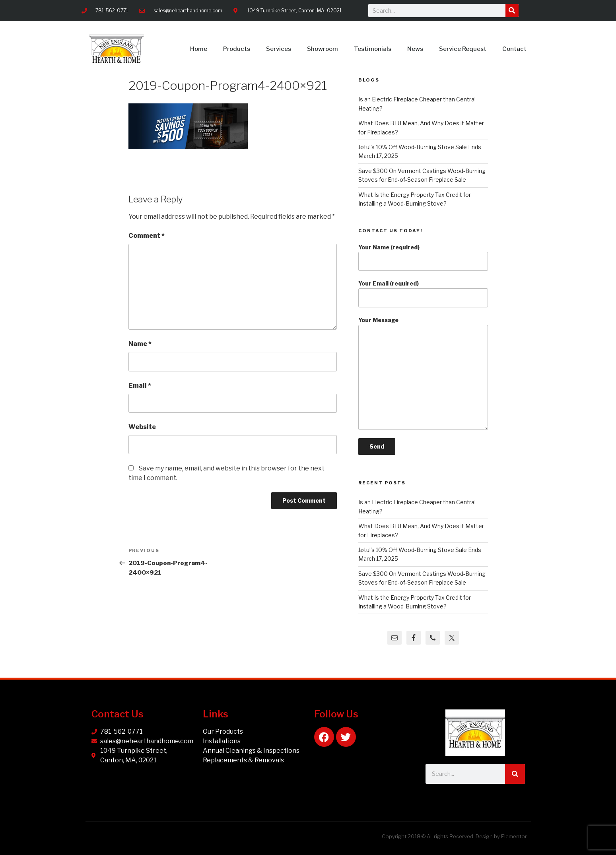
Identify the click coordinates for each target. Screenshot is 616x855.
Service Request (463, 49)
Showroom (323, 49)
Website (142, 427)
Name (140, 344)
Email (140, 386)
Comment (147, 236)
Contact (514, 49)
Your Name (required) (423, 257)
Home (199, 49)
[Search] (512, 11)
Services (279, 49)
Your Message (423, 373)
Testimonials (373, 49)
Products (237, 49)
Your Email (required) (423, 294)
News (415, 49)
